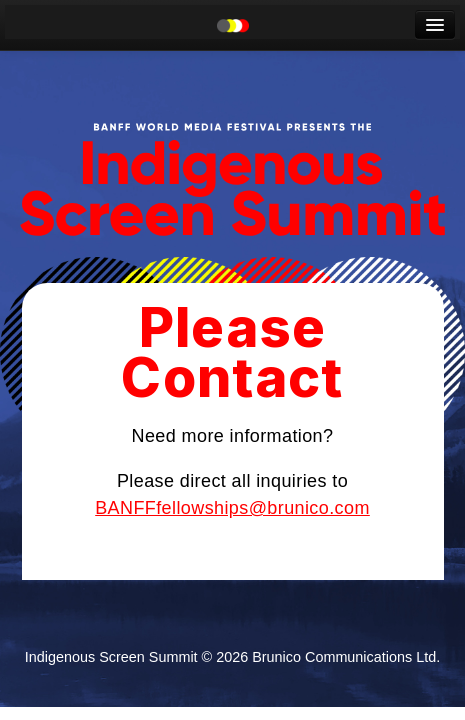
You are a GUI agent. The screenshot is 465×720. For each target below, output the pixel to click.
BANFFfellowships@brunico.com (232, 508)
